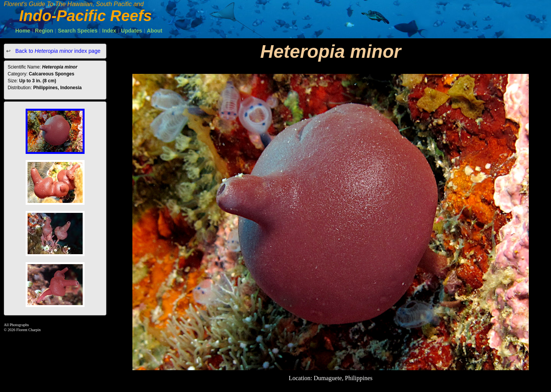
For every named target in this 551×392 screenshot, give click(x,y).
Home (23, 31)
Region (44, 31)
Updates (131, 31)
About (155, 31)
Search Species (78, 31)
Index (109, 31)
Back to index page (57, 51)
